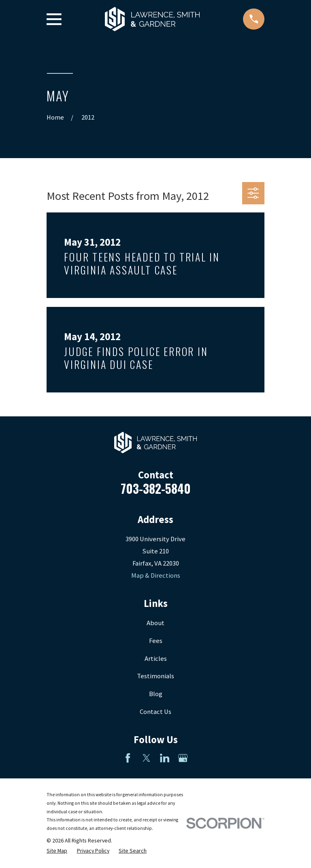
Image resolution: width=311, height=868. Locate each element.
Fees (156, 641)
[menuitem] (57, 851)
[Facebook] (128, 758)
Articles (156, 659)
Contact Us (155, 712)
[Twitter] (146, 758)
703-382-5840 (156, 489)
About (155, 623)
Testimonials (155, 676)
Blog (156, 694)
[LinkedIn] (165, 758)
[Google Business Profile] (183, 758)
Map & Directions (156, 575)
